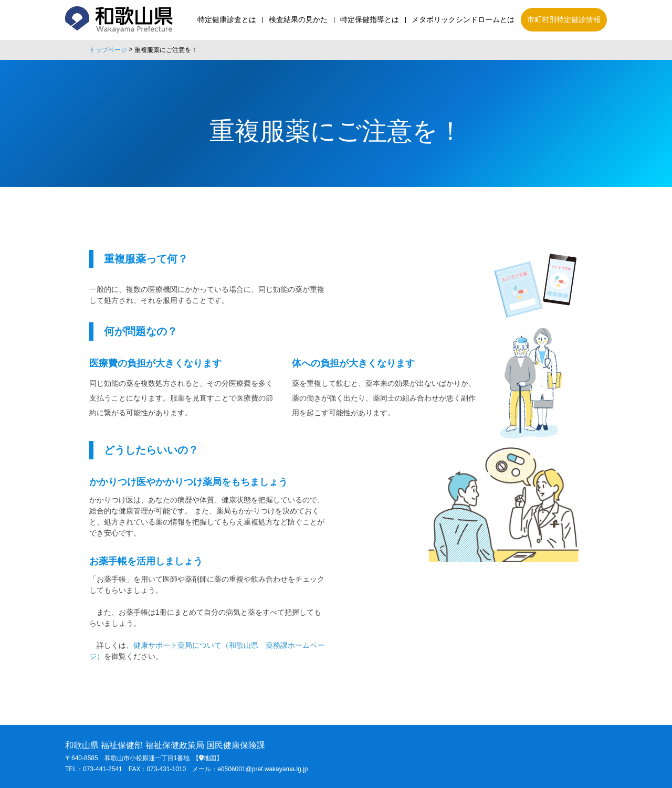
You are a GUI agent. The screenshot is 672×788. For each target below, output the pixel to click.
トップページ (108, 50)
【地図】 (208, 758)
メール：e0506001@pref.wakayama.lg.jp (250, 769)
